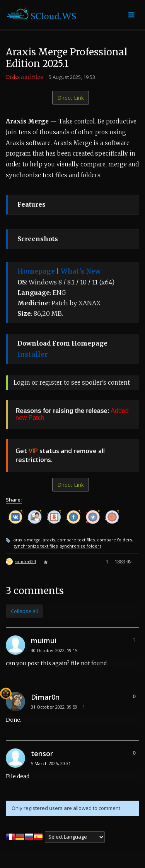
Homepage (36, 271)
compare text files (76, 540)
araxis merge (27, 540)
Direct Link (71, 98)
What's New (81, 271)
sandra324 (26, 561)
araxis (49, 540)
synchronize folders (81, 546)
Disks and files (24, 77)
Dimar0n (45, 697)
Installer (33, 354)
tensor (42, 753)
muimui (44, 640)
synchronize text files (36, 546)
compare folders (114, 540)
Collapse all (24, 611)
